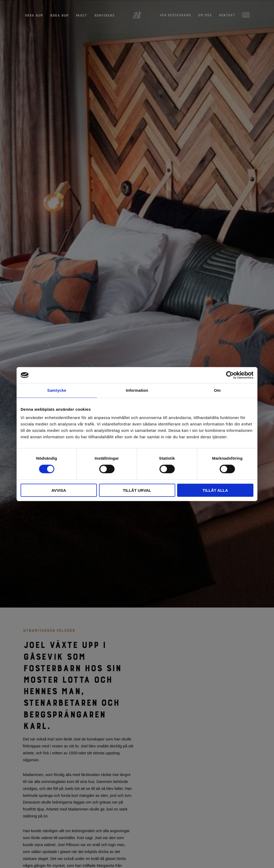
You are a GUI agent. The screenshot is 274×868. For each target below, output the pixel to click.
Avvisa (59, 490)
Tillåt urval (137, 490)
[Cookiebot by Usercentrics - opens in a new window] (230, 375)
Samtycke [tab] (57, 390)
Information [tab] (137, 390)
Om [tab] (217, 390)
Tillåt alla (215, 490)
